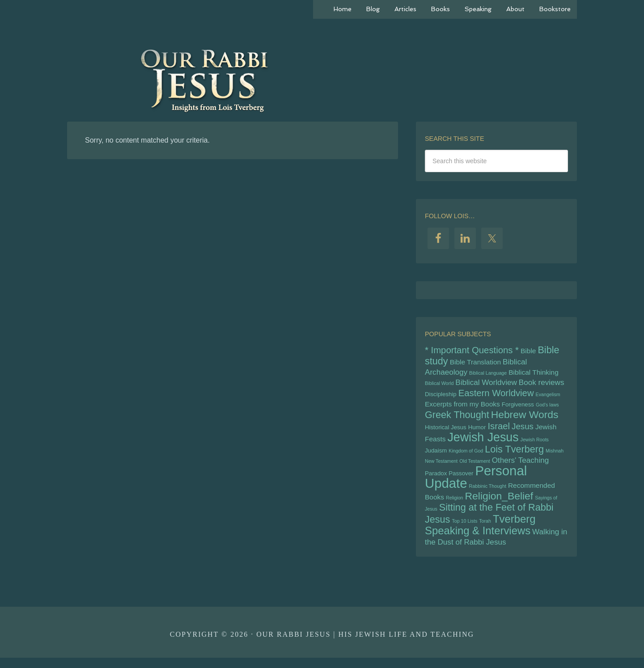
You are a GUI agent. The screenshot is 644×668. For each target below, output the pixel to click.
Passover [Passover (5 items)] (461, 480)
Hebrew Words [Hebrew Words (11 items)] (525, 419)
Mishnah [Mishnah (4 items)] (555, 456)
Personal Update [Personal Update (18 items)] (476, 484)
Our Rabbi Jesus (322, 80)
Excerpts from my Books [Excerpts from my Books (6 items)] (462, 408)
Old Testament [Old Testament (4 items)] (475, 467)
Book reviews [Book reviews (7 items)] (542, 385)
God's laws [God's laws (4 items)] (547, 408)
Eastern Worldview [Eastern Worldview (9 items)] (496, 396)
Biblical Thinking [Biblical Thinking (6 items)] (534, 374)
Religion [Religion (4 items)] (455, 505)
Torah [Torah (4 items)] (485, 530)
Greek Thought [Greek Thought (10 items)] (457, 419)
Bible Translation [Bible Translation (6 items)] (475, 363)
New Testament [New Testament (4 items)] (441, 467)
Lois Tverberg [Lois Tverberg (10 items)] (514, 454)
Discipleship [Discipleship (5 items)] (441, 397)
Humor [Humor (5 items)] (477, 431)
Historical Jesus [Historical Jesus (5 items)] (446, 431)
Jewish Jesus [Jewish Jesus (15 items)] (483, 441)
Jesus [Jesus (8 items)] (523, 430)
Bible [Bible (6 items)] (528, 351)
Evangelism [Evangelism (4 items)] (548, 397)
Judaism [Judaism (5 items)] (436, 455)
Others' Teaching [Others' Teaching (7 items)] (520, 466)
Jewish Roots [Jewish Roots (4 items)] (535, 444)
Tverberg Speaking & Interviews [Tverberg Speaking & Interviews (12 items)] (480, 534)
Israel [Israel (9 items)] (499, 430)
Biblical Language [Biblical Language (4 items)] (488, 374)
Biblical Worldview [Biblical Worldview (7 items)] (486, 385)
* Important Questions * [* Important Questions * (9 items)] (472, 351)
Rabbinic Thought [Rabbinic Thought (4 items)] (488, 493)
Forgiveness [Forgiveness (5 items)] (518, 408)
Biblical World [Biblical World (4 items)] (439, 385)
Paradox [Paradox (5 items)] (436, 480)
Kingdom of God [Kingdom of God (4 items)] (466, 456)
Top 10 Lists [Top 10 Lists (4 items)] (464, 530)
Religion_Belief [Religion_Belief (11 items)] (499, 503)
